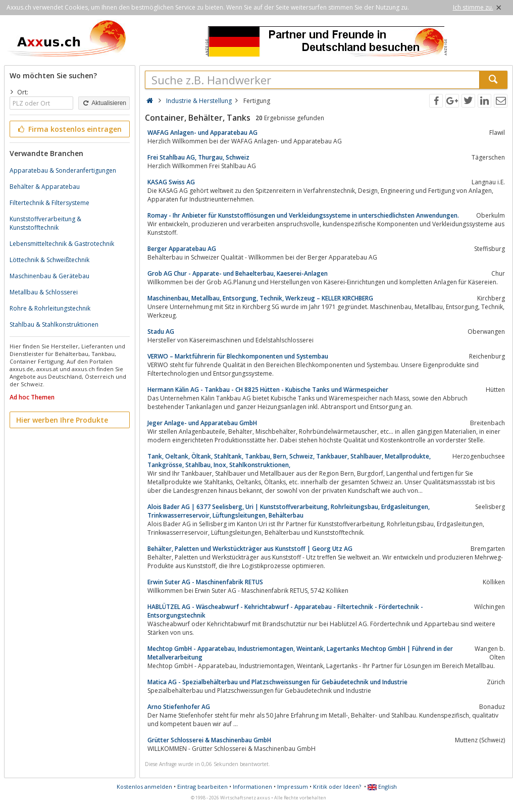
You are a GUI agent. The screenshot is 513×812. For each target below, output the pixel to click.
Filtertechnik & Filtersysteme (49, 203)
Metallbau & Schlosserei (44, 292)
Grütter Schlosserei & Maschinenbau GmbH (209, 740)
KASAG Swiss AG (171, 182)
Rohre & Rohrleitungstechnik (50, 308)
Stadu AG (161, 332)
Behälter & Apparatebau (45, 187)
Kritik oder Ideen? (337, 786)
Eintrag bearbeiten (202, 786)
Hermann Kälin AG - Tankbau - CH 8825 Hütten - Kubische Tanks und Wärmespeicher (268, 390)
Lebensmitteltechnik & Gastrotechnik (62, 244)
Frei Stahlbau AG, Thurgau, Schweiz (198, 157)
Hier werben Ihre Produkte (62, 420)
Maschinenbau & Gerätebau (49, 276)
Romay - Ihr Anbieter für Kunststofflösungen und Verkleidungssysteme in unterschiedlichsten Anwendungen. (303, 215)
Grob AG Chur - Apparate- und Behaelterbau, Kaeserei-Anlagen (238, 273)
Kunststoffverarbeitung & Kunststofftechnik (45, 223)
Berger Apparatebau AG (182, 249)
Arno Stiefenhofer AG (179, 707)
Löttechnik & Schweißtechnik (49, 260)
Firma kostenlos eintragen (69, 129)
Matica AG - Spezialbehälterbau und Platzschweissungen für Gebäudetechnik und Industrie (277, 682)
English (382, 786)
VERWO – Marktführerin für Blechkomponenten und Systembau (238, 356)
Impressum (293, 786)
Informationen (252, 786)
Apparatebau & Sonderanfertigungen (63, 170)
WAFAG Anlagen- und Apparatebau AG (202, 133)
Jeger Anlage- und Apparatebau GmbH (202, 423)
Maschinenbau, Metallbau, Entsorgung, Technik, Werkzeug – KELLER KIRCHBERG (260, 298)
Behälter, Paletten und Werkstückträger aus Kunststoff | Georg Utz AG (250, 549)
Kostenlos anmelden (144, 786)
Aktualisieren (104, 103)
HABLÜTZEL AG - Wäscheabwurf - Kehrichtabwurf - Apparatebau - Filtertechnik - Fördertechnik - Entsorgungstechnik (285, 611)
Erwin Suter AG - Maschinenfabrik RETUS (205, 582)
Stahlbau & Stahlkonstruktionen (54, 324)
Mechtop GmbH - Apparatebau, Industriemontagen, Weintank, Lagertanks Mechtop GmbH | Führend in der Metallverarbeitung (300, 653)
